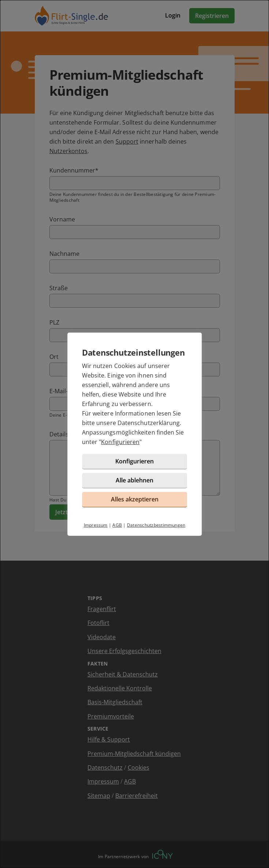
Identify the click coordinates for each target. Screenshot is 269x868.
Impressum (96, 525)
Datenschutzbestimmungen (156, 525)
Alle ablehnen (134, 480)
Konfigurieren (120, 442)
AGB (117, 525)
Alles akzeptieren (135, 499)
